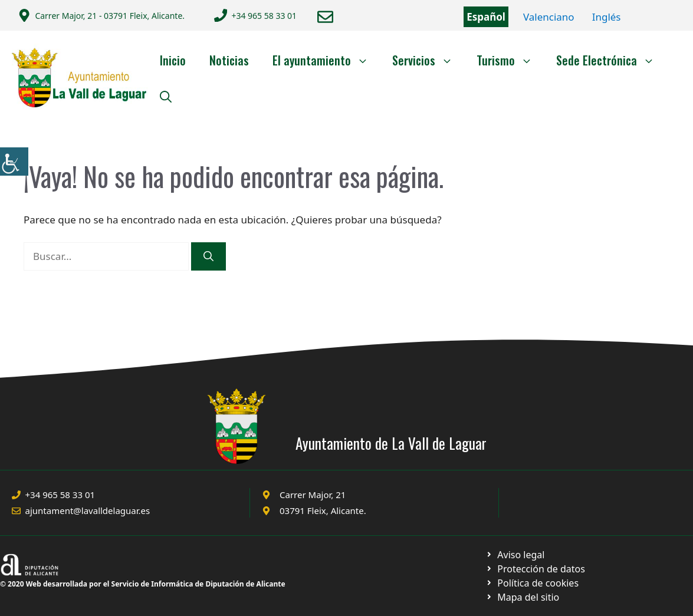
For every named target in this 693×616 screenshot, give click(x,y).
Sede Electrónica (611, 60)
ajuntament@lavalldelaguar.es (88, 510)
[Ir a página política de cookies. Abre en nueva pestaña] (535, 569)
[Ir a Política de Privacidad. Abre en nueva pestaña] (515, 555)
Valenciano (549, 17)
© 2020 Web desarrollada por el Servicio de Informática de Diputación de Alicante (143, 584)
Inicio (173, 60)
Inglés (607, 17)
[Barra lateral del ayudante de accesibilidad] (14, 162)
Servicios (428, 60)
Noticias (229, 60)
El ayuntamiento (326, 60)
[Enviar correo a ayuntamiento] (325, 17)
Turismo (510, 60)
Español (486, 17)
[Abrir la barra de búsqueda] (166, 95)
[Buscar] (208, 256)
